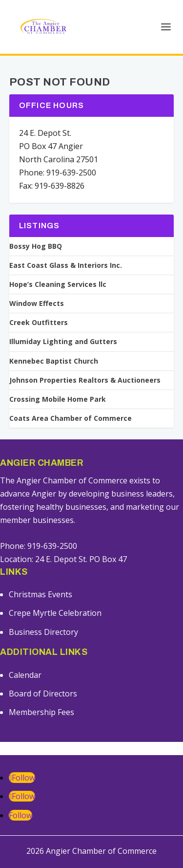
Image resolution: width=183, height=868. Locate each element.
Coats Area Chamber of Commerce (71, 418)
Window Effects (37, 304)
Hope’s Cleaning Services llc (58, 284)
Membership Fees (41, 712)
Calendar (25, 675)
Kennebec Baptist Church (54, 361)
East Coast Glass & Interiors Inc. (66, 265)
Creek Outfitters (39, 323)
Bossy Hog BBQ (36, 246)
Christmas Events (41, 594)
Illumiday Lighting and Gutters (63, 342)
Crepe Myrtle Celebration (55, 613)
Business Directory (43, 632)
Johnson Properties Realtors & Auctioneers (85, 380)
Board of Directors (43, 694)
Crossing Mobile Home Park (58, 399)
